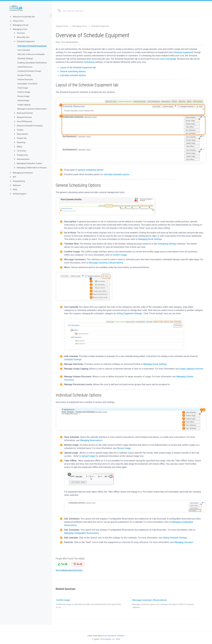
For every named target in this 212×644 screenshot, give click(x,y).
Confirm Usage (24, 92)
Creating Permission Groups (29, 71)
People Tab (20, 138)
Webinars (15, 185)
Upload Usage (23, 100)
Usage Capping (24, 105)
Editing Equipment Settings (129, 313)
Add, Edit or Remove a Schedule (31, 54)
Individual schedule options (73, 75)
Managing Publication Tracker (28, 163)
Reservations (21, 134)
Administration (21, 159)
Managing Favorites (184, 542)
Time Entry (20, 151)
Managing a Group (19, 25)
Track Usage (23, 88)
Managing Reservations (91, 440)
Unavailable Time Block (27, 84)
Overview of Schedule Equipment (32, 46)
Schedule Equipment (24, 41)
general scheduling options (91, 170)
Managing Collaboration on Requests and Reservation (31, 168)
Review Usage (23, 96)
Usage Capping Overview (191, 369)
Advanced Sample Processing (28, 126)
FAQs (13, 190)
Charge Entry (21, 155)
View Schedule (24, 50)
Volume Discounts (25, 79)
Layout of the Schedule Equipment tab (78, 67)
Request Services (23, 117)
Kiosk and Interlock (23, 113)
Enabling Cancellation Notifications (32, 63)
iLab (28, 8)
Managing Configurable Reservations (82, 533)
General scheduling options (73, 71)
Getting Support (18, 194)
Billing (18, 147)
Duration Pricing (24, 75)
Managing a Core (18, 29)
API (13, 177)
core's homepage (168, 59)
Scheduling (89, 62)
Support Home (62, 26)
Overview (19, 33)
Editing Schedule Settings (175, 538)
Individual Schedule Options (79, 395)
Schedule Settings (25, 58)
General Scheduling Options (78, 185)
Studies (18, 130)
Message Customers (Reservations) (33, 109)
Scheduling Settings (167, 244)
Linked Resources (25, 67)
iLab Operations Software (114, 636)
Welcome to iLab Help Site (22, 17)
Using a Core (16, 21)
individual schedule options (117, 174)
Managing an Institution (21, 173)
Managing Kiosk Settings (150, 239)
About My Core (21, 37)
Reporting (19, 142)
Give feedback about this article (69, 570)
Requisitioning (17, 181)
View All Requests (23, 121)
